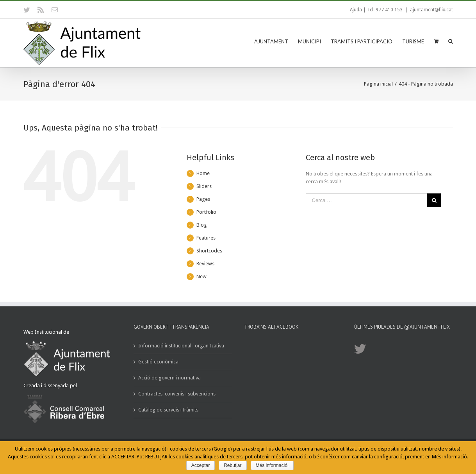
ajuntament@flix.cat (431, 10)
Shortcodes (209, 251)
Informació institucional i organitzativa (181, 346)
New (201, 276)
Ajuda (356, 10)
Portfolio (206, 212)
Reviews (205, 264)
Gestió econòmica (158, 362)
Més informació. (272, 465)
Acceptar (201, 465)
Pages (203, 199)
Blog (202, 225)
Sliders (204, 186)
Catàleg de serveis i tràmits (168, 410)
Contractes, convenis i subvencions (177, 394)
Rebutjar (233, 465)
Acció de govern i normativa (169, 378)
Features (206, 238)
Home (203, 173)
